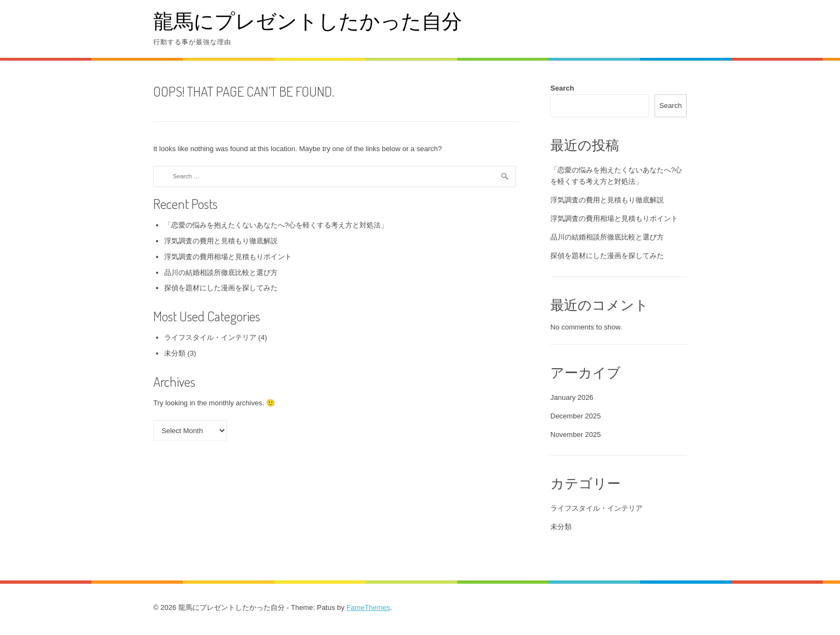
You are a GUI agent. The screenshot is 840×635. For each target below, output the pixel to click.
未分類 (175, 353)
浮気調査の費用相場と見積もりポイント (228, 257)
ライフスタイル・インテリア (210, 337)
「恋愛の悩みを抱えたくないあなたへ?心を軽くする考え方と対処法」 (276, 225)
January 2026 (572, 397)
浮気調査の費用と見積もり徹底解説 (221, 241)
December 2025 (576, 416)
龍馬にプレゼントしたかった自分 (308, 20)
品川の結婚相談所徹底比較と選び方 (221, 272)
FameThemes (368, 607)
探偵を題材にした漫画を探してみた (221, 288)
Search (562, 88)
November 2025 (576, 435)
